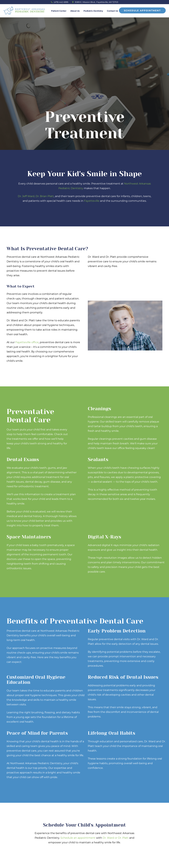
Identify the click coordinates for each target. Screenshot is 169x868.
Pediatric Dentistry (93, 11)
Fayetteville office (27, 342)
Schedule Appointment (142, 10)
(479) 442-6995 (60, 2)
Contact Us (112, 11)
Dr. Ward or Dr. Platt (116, 838)
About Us (75, 11)
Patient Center (59, 11)
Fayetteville (92, 201)
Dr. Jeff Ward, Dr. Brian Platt (36, 196)
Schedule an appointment (78, 838)
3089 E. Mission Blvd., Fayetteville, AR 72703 (95, 2)
